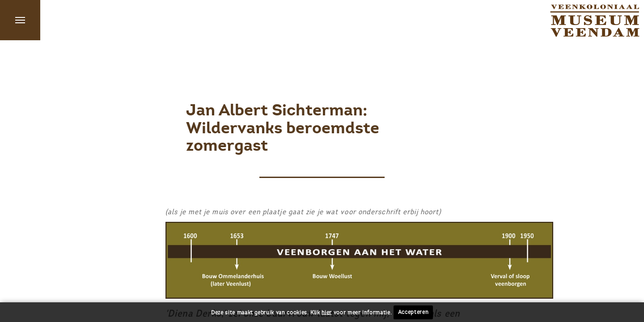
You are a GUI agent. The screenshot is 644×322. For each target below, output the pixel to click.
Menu (20, 20)
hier (327, 312)
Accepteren (413, 312)
